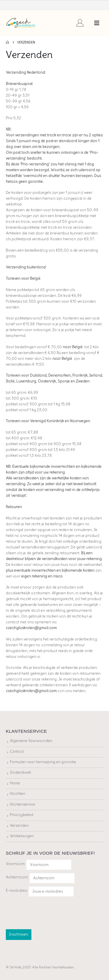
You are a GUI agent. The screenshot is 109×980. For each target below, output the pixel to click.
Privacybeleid (22, 815)
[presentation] (50, 912)
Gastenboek (20, 772)
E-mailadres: (40, 891)
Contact (17, 751)
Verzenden (19, 825)
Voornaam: (16, 864)
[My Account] (80, 23)
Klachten (18, 794)
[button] (97, 23)
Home (15, 783)
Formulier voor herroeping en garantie (43, 762)
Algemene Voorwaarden (31, 741)
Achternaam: (17, 877)
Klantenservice (23, 804)
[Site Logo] (21, 23)
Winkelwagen (22, 836)
